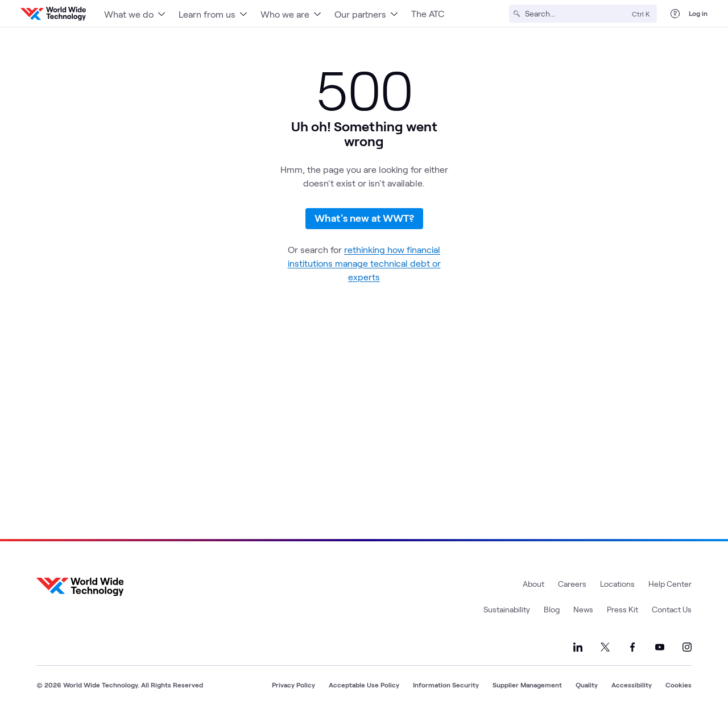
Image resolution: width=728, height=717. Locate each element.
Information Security (446, 685)
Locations (617, 584)
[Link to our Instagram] (687, 647)
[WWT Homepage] (53, 14)
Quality (587, 685)
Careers (572, 584)
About (533, 584)
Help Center (670, 584)
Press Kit (622, 609)
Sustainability (507, 609)
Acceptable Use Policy (364, 685)
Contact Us (672, 609)
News (583, 609)
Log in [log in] (698, 13)
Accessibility (632, 685)
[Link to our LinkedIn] (578, 647)
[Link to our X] (605, 647)
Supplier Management (527, 685)
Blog (552, 609)
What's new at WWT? (364, 218)
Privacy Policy (293, 685)
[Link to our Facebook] (632, 647)
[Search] (576, 14)
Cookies (679, 685)
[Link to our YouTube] (660, 647)
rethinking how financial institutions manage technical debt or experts (364, 263)
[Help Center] (675, 14)
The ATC (428, 13)
